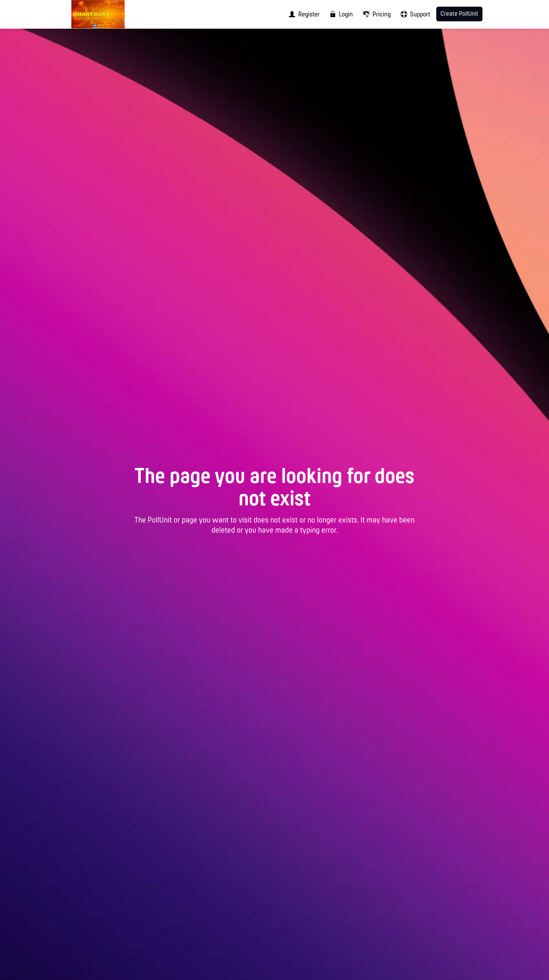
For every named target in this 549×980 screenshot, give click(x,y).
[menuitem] (302, 14)
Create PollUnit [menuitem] (459, 14)
